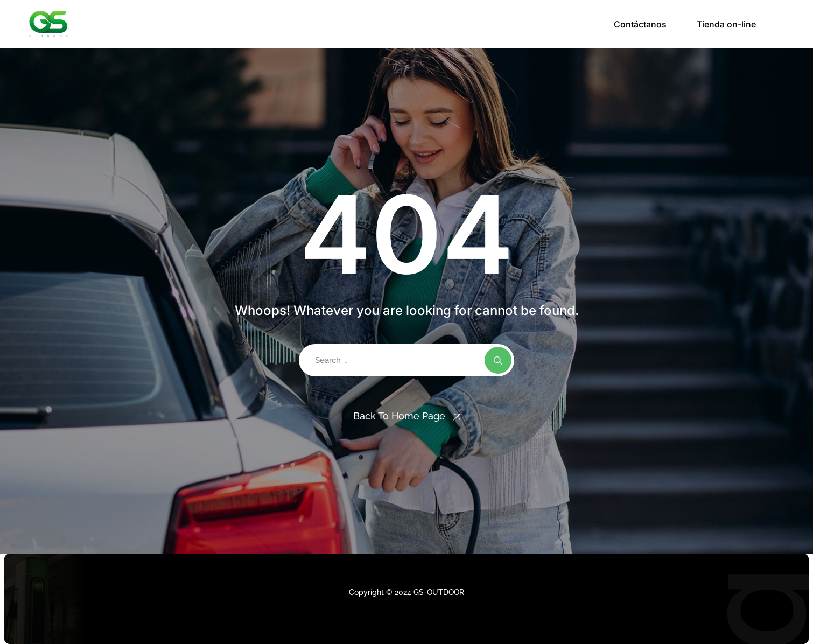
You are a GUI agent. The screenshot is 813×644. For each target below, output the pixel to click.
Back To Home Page (399, 416)
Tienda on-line (726, 24)
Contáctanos (640, 24)
